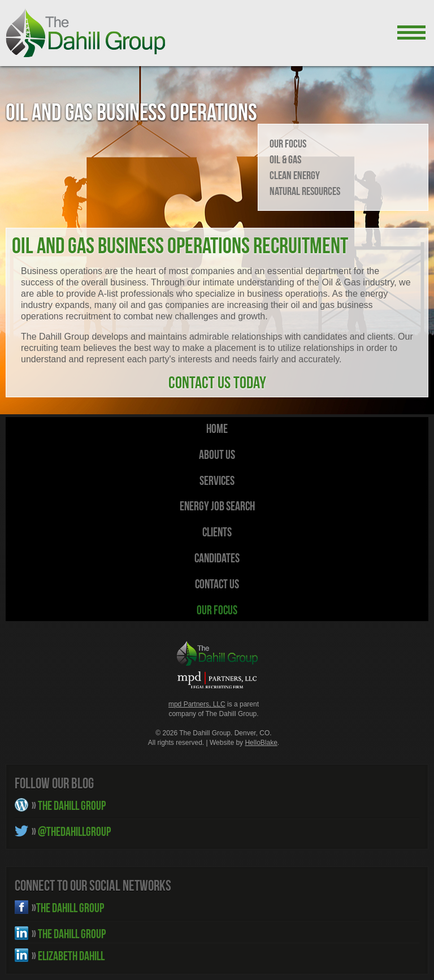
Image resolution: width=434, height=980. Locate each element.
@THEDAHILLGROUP (71, 831)
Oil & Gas (285, 159)
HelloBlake (261, 743)
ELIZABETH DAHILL (68, 956)
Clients (217, 532)
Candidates (217, 558)
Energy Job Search (217, 506)
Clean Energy (295, 175)
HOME (217, 428)
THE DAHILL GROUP (69, 805)
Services (217, 480)
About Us (217, 454)
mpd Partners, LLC (197, 704)
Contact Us (217, 584)
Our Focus (288, 144)
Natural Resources (305, 191)
